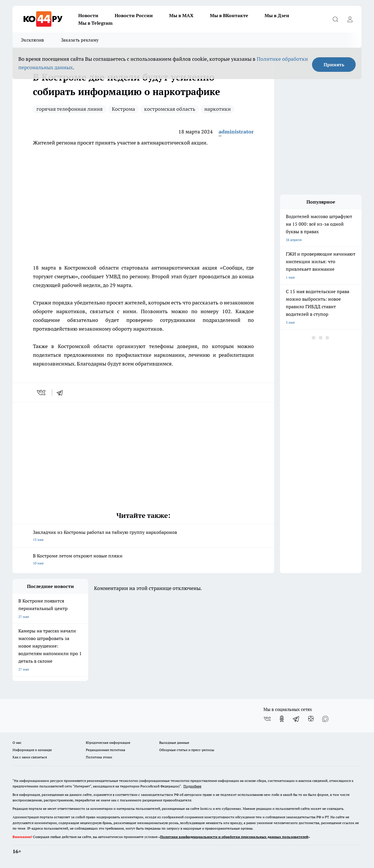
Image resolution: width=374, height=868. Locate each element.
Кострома (123, 109)
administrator (236, 132)
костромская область (170, 109)
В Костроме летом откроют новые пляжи (143, 560)
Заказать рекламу (80, 40)
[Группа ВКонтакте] (267, 719)
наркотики (218, 109)
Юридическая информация (108, 743)
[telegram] (62, 393)
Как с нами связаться (30, 757)
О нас (17, 743)
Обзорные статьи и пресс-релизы (187, 750)
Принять (334, 65)
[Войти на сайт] (350, 19)
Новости (88, 15)
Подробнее (192, 786)
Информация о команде (32, 750)
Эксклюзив (33, 40)
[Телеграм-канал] (296, 719)
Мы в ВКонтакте (229, 15)
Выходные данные (174, 743)
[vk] (42, 393)
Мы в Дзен (277, 15)
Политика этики (99, 757)
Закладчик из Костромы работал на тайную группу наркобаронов (143, 536)
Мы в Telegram (95, 23)
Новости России (134, 15)
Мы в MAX (181, 15)
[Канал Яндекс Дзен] (311, 719)
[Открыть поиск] (335, 19)
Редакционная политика (106, 750)
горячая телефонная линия (70, 109)
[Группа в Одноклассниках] (282, 719)
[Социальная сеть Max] (325, 719)
